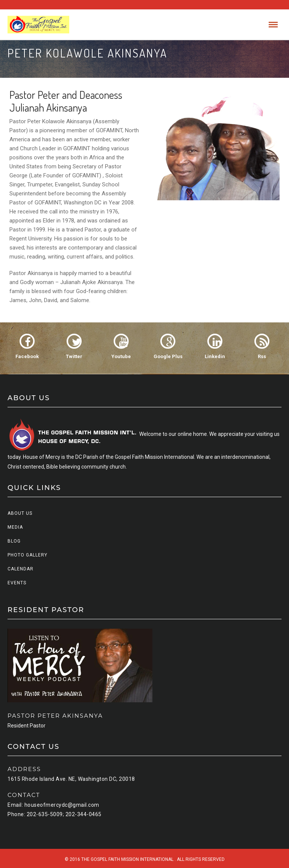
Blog (14, 541)
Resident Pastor (27, 726)
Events (17, 583)
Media (15, 527)
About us (20, 513)
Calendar (21, 569)
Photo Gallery (27, 555)
